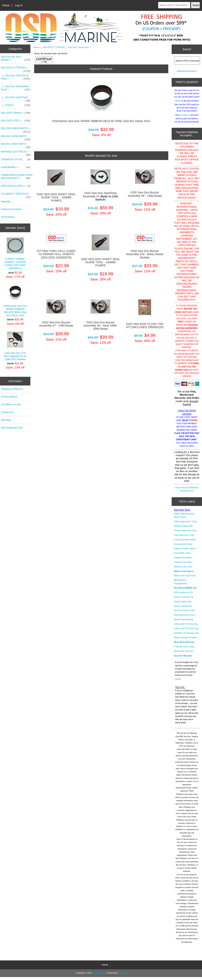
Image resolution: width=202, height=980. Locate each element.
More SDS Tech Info (184, 654)
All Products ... (9, 217)
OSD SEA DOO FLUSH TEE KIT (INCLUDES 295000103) (145, 326)
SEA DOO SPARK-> (16, 113)
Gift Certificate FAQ (12, 428)
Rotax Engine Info (183, 604)
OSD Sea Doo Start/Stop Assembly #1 (101, 196)
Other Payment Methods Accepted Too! (187, 492)
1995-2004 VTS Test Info (186, 627)
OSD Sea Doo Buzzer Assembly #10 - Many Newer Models (145, 254)
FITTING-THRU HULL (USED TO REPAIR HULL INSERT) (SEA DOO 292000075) (56, 254)
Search (187, 49)
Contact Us (7, 412)
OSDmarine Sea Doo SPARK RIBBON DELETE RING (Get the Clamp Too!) (15, 301)
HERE (178, 104)
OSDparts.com (99, 976)
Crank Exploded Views (185, 543)
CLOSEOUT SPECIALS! (16, 195)
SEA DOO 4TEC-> (16, 121)
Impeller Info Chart (183, 565)
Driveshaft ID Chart (183, 547)
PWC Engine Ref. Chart (185, 525)
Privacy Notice (9, 397)
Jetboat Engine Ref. (184, 529)
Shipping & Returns (12, 389)
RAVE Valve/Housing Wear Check (184, 518)
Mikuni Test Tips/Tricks (185, 579)
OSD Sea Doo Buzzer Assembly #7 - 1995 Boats (56, 324)
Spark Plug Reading (184, 622)
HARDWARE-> (16, 167)
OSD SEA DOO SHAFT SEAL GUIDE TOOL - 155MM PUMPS (56, 197)
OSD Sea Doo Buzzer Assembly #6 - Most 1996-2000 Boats (100, 326)
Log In (19, 5)
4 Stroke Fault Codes (184, 650)
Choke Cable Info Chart (185, 533)
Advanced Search (187, 74)
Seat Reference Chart (184, 618)
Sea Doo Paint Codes (184, 613)
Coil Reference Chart (184, 538)
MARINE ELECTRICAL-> (16, 153)
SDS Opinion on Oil (183, 595)
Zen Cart (122, 976)
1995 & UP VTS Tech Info (186, 632)
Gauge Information (183, 561)
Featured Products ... (13, 209)
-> (16, 69)
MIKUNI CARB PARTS (16, 137)
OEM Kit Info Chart (183, 570)
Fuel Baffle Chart (182, 556)
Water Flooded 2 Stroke (185, 640)
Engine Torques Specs (185, 551)
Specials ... (7, 201)
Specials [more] (15, 228)
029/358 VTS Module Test (186, 636)
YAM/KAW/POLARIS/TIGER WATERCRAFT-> (16, 177)
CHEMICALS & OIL (16, 159)
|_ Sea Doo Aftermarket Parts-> (16, 88)
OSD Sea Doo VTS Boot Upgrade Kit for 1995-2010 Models (15, 346)
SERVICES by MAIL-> (16, 186)
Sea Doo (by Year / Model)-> (16, 58)
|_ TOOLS (16, 105)
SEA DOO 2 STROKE (54, 47)
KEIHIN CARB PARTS (16, 145)
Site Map (6, 420)
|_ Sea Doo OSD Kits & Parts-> (16, 77)
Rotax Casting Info (183, 609)
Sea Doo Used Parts (79, 47)
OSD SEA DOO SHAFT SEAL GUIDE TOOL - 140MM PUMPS (101, 262)
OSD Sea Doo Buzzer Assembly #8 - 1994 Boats (145, 194)
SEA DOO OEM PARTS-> (16, 129)
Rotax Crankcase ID (184, 600)
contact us (185, 118)
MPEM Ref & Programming (180, 585)
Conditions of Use (11, 404)
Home (6, 5)
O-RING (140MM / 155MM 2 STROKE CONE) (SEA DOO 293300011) (15, 254)
